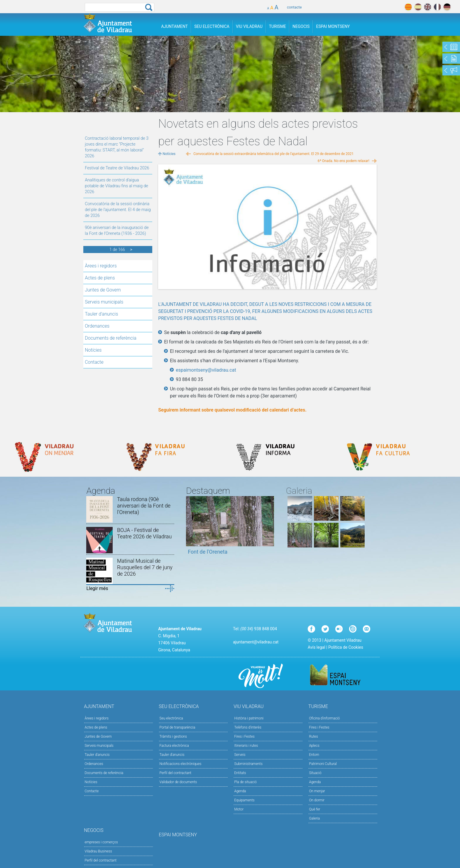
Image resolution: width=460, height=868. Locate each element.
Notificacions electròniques (181, 764)
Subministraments (248, 764)
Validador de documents (178, 782)
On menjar (317, 791)
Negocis (301, 26)
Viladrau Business (98, 851)
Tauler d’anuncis (172, 755)
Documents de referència (111, 338)
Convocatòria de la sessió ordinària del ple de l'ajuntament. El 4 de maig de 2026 (118, 210)
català (408, 7)
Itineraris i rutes (246, 746)
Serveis (240, 755)
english (428, 7)
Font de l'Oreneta (208, 552)
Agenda (240, 791)
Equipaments (244, 800)
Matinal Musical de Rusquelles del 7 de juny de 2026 (145, 567)
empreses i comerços (101, 842)
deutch (447, 7)
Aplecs (314, 746)
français (437, 7)
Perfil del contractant (176, 773)
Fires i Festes (244, 736)
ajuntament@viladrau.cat (256, 642)
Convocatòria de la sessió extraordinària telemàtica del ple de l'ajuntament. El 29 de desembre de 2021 (273, 154)
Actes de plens (100, 278)
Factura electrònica (174, 746)
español (418, 7)
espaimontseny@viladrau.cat (206, 370)
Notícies (93, 350)
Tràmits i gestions (173, 736)
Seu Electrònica (212, 26)
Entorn (314, 755)
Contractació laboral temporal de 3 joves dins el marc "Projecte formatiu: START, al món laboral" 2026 (117, 147)
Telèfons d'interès (248, 727)
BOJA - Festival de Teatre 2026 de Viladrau (144, 533)
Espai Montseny (333, 26)
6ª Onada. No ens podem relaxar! (344, 161)
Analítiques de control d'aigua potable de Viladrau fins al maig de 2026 (116, 186)
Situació (315, 773)
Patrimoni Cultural (323, 764)
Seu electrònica (171, 718)
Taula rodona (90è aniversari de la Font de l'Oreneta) (144, 506)
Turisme (278, 26)
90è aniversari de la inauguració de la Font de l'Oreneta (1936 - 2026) (117, 231)
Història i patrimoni (249, 718)
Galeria (314, 818)
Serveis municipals (104, 302)
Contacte (94, 362)
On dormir (317, 800)
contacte (294, 7)
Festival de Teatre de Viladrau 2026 (117, 168)
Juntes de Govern (103, 290)
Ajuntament (174, 26)
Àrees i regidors (101, 266)
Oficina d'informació (324, 718)
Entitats (240, 773)
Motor (239, 809)
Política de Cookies (346, 647)
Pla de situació (245, 782)
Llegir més (97, 588)
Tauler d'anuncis (101, 314)
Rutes (313, 736)
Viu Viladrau (249, 26)
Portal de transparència (177, 727)
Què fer (314, 809)
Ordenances (97, 326)
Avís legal (316, 647)
